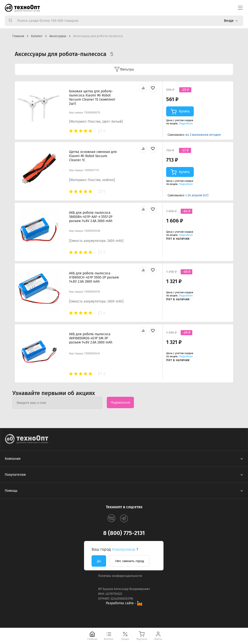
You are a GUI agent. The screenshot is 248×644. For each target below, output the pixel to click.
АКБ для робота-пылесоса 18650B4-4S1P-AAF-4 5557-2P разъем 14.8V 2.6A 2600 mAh (91, 217)
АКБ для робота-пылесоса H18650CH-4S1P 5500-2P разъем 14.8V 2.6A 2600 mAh (94, 277)
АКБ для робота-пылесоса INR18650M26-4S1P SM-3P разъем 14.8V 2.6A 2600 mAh (91, 338)
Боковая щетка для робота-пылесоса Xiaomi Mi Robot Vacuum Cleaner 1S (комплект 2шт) (92, 97)
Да (99, 561)
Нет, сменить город (130, 561)
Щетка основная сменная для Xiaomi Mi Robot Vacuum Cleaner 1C (93, 156)
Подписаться (120, 402)
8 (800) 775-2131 (124, 533)
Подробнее (186, 123)
